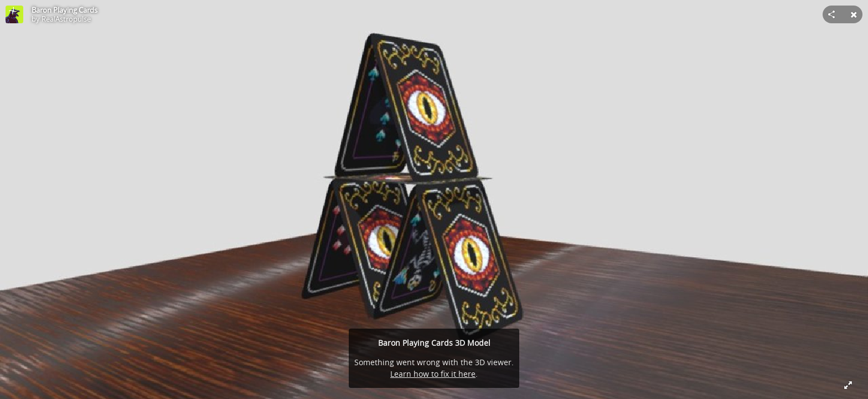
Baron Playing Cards (64, 10)
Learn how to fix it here (433, 374)
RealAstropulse (66, 19)
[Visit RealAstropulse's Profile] (14, 14)
